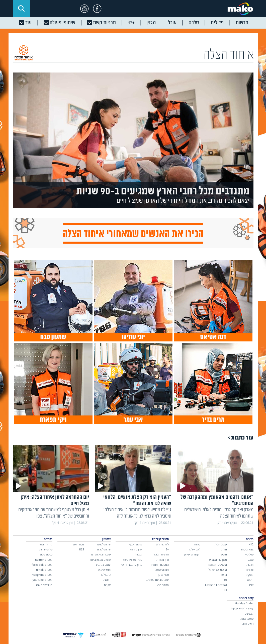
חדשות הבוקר (161, 554)
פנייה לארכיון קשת (132, 560)
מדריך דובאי (46, 544)
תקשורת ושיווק (192, 554)
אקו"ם (107, 585)
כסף (225, 580)
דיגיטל (250, 580)
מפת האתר (78, 544)
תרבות (250, 565)
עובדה (139, 554)
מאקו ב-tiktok (44, 570)
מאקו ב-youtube (42, 580)
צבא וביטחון (247, 549)
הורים (224, 549)
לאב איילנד (195, 549)
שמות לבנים (104, 544)
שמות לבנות (104, 549)
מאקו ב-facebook (42, 565)
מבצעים (249, 614)
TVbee (249, 570)
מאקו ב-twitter (44, 560)
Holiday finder (244, 603)
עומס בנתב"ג (103, 565)
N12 (251, 544)
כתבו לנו (106, 575)
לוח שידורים (162, 544)
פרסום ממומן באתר (100, 560)
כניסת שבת (46, 554)
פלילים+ (249, 554)
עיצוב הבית (221, 544)
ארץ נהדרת (163, 560)
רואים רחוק (248, 624)
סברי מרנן (164, 575)
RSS (82, 549)
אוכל (251, 585)
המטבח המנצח (160, 565)
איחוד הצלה (229, 55)
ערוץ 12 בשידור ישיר (131, 565)
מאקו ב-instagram (42, 575)
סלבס (251, 560)
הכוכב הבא (163, 585)
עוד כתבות (242, 438)
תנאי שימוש (104, 570)
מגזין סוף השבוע (218, 560)
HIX (225, 590)
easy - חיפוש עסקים (242, 608)
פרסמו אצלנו (247, 619)
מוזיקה (250, 575)
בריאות (223, 575)
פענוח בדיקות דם (101, 554)
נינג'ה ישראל (162, 570)
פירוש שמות (46, 549)
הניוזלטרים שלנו (44, 585)
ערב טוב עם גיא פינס (157, 580)
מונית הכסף (136, 544)
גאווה (197, 544)
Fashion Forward (216, 585)
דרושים (107, 580)
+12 (166, 549)
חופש (224, 554)
